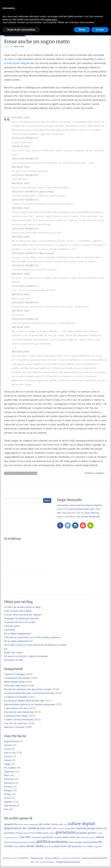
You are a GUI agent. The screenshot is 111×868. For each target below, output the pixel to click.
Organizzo (9, 771)
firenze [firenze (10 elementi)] (19, 833)
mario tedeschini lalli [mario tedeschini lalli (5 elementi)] (88, 837)
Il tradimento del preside (17, 678)
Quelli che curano (13, 652)
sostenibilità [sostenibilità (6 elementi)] (49, 846)
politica (20, 473)
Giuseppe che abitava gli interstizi (22, 618)
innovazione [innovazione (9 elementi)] (36, 837)
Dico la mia (19, 46)
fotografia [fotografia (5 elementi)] (26, 833)
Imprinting (10, 630)
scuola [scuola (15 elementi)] (22, 846)
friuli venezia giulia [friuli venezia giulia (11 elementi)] (39, 833)
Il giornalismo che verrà (16, 708)
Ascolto (8, 745)
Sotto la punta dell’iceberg (18, 611)
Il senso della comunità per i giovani (23, 615)
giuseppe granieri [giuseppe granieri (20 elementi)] (86, 833)
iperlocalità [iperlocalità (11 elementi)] (48, 837)
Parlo (7, 775)
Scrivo (7, 798)
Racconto (9, 783)
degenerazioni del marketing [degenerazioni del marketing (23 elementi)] (22, 828)
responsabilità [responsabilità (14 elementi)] (90, 842)
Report (72, 59)
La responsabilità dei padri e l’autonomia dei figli (29, 693)
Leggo (7, 764)
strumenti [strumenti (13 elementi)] (77, 846)
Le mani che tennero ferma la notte (22, 607)
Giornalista (63, 505)
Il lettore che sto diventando (19, 719)
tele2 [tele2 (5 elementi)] (84, 847)
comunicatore (76, 505)
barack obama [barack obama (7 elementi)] (24, 824)
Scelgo (7, 794)
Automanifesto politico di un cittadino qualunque (29, 704)
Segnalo (8, 802)
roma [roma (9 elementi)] (16, 846)
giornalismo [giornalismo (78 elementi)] (65, 832)
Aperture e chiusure (14, 727)
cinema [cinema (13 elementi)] (54, 824)
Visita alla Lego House (15, 685)
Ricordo (8, 787)
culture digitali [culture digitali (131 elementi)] (81, 823)
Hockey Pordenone (90, 516)
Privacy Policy (52, 858)
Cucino (8, 749)
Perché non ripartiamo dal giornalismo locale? (28, 689)
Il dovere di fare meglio (16, 716)
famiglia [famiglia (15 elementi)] (91, 828)
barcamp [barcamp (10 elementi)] (34, 824)
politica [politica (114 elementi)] (43, 841)
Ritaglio (8, 790)
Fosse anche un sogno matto (37, 42)
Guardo (8, 756)
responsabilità (31, 473)
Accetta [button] (100, 30)
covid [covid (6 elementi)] (65, 824)
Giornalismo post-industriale (19, 712)
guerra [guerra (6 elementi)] (15, 837)
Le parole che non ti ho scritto (20, 622)
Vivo (6, 809)
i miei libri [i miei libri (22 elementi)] (24, 837)
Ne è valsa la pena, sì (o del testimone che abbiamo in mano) (35, 645)
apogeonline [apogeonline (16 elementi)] (11, 824)
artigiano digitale (93, 505)
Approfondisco (11, 741)
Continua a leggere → (96, 473)
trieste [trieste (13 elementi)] (90, 846)
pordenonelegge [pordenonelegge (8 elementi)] (75, 842)
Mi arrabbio (10, 768)
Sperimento (10, 805)
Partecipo (9, 779)
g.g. (6, 649)
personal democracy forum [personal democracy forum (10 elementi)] (16, 842)
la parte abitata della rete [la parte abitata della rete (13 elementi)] (67, 837)
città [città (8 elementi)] (60, 824)
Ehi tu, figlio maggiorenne (17, 633)
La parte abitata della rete (80, 509)
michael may (10, 473)
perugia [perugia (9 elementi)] (32, 842)
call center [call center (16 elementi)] (44, 824)
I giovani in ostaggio (15, 674)
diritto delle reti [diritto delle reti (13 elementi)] (48, 828)
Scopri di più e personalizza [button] (21, 30)
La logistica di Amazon (16, 697)
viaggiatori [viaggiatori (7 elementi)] (98, 846)
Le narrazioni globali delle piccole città (24, 701)
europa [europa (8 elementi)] (67, 828)
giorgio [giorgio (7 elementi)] (52, 833)
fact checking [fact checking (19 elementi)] (79, 828)
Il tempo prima (12, 626)
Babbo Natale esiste (14, 682)
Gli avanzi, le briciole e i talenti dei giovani (26, 656)
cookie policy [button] (51, 19)
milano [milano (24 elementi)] (100, 837)
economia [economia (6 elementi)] (60, 828)
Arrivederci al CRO (13, 660)
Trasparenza (37, 858)
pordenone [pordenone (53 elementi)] (59, 842)
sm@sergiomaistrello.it (68, 862)
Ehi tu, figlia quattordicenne (18, 641)
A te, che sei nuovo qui (16, 723)
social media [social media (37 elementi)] (35, 846)
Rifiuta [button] (82, 30)
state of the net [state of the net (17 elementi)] (63, 846)
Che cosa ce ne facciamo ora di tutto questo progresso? (32, 637)
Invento (8, 760)
